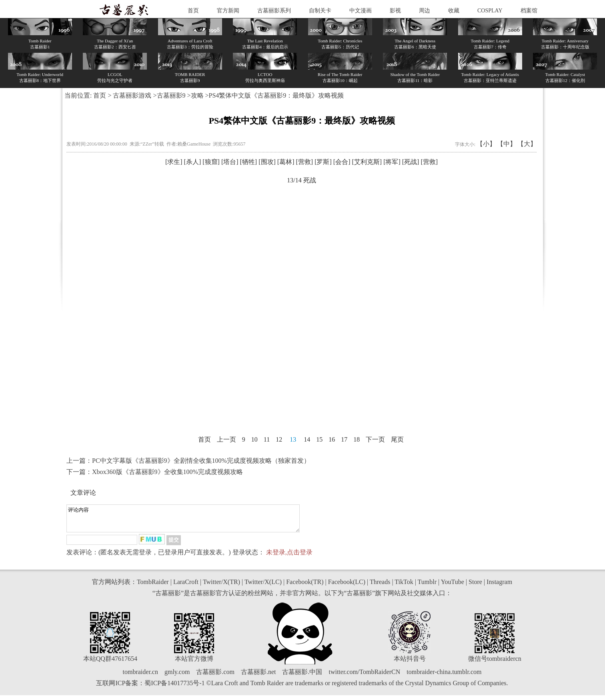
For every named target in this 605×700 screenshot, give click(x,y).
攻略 (197, 95)
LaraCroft (186, 587)
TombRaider (153, 587)
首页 (193, 11)
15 (319, 439)
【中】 (507, 144)
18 (357, 439)
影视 (395, 11)
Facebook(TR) (305, 587)
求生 (174, 162)
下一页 (375, 439)
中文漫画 (361, 11)
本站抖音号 (410, 663)
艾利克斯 (367, 162)
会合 (342, 162)
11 (267, 439)
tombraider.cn (140, 677)
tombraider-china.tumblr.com (444, 677)
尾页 (397, 439)
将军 (392, 162)
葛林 (286, 162)
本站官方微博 (194, 663)
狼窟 (211, 162)
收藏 (454, 11)
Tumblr (427, 587)
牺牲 (248, 162)
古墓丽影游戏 (132, 95)
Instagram (499, 587)
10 (254, 439)
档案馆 (529, 11)
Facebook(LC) (347, 587)
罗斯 (323, 162)
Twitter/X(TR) (221, 587)
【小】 (486, 144)
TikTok (404, 587)
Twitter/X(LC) (263, 587)
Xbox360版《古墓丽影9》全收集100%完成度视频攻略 (167, 472)
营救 (305, 162)
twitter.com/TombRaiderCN (364, 677)
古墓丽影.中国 (302, 677)
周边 (425, 11)
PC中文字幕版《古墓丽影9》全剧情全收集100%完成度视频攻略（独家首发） (201, 461)
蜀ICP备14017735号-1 (174, 688)
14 (307, 439)
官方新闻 (228, 11)
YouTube (453, 587)
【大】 (527, 144)
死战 (411, 162)
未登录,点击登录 (289, 557)
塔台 (230, 162)
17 (344, 439)
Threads (380, 587)
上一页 (226, 439)
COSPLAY (490, 11)
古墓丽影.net (258, 677)
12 (279, 439)
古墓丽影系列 (274, 11)
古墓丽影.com (215, 677)
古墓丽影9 (171, 95)
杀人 (192, 162)
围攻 (267, 162)
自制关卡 (320, 11)
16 (332, 439)
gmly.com (177, 677)
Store (475, 587)
